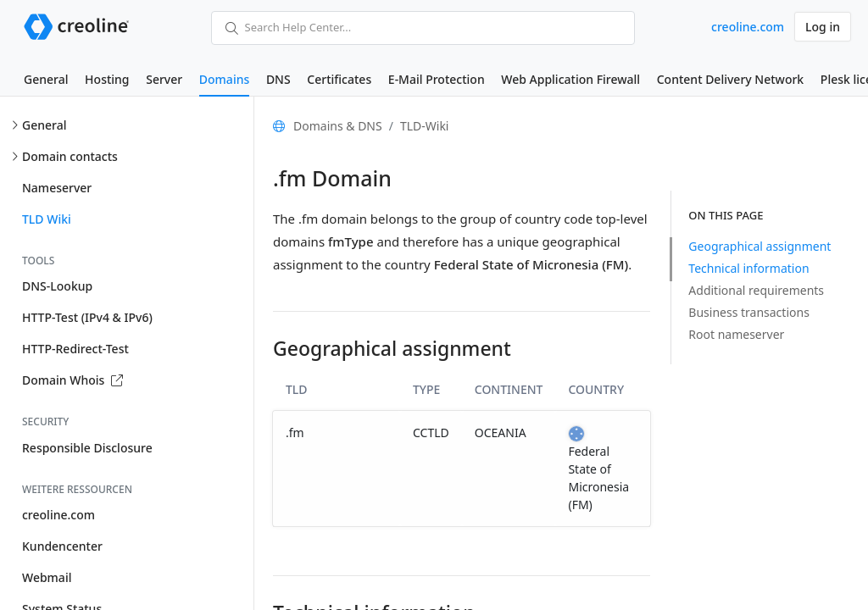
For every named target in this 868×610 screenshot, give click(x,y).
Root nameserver (736, 334)
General (46, 79)
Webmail (47, 577)
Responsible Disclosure (87, 448)
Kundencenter (62, 546)
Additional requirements (756, 290)
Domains (224, 79)
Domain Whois (72, 380)
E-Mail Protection (437, 79)
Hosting (107, 79)
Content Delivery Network (730, 79)
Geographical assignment (759, 246)
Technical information (748, 268)
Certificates (339, 79)
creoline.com (748, 27)
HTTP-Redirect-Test (75, 349)
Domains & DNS (338, 126)
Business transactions (749, 312)
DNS (278, 79)
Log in (823, 27)
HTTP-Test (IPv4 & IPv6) (87, 317)
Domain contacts (70, 156)
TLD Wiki (47, 219)
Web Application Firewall (570, 79)
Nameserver (57, 188)
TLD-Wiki (425, 126)
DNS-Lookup (57, 286)
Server (164, 79)
